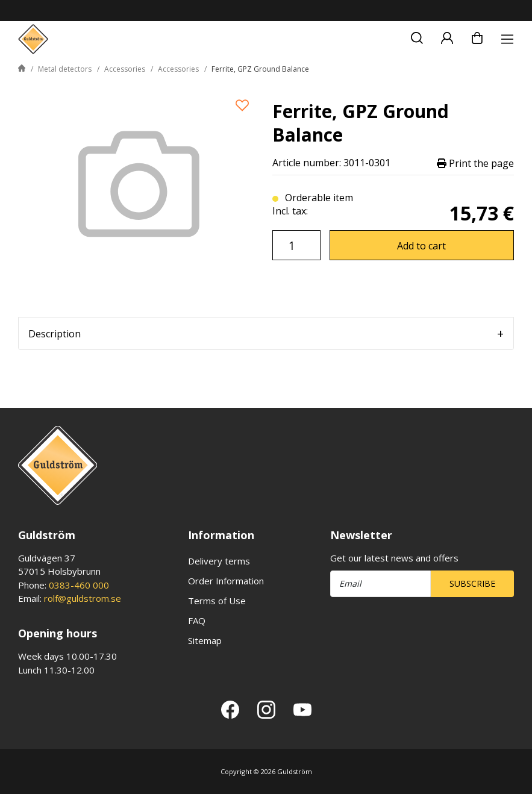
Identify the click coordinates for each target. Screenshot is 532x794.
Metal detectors (65, 69)
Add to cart (421, 246)
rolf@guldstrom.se (83, 598)
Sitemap (205, 640)
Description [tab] (55, 334)
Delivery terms (219, 561)
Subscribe (472, 583)
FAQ (197, 621)
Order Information (226, 581)
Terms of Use (217, 601)
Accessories (125, 69)
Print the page (475, 163)
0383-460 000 (79, 585)
